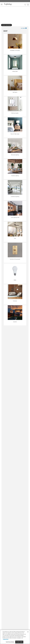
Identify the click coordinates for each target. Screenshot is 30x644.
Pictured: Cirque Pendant (7, 25)
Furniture (15, 301)
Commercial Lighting (15, 197)
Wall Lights (15, 92)
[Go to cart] (28, 4)
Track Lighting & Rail (15, 218)
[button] (2, 4)
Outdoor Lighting (15, 176)
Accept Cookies (19, 642)
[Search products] (25, 5)
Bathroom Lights (15, 113)
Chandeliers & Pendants (15, 51)
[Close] (28, 632)
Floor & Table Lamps (15, 134)
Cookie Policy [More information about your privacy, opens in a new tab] (6, 639)
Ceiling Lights (15, 71)
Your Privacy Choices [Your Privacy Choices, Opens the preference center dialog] (10, 642)
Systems (15, 322)
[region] (15, 637)
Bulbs (15, 280)
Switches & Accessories (15, 259)
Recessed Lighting (15, 155)
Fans (15, 238)
